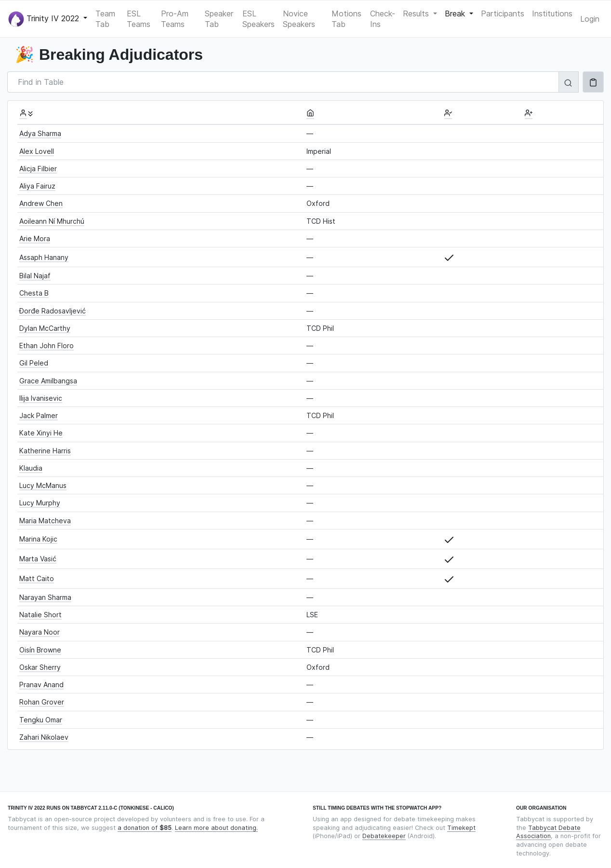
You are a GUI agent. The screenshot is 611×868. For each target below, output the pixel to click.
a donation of (145, 828)
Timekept (461, 828)
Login (590, 19)
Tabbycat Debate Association (548, 832)
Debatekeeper (384, 836)
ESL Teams (139, 19)
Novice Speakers (299, 19)
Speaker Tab (219, 19)
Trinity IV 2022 (45, 19)
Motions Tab (346, 19)
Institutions (552, 14)
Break (456, 14)
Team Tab (105, 19)
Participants (503, 14)
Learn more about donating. (216, 828)
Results (417, 14)
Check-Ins (383, 19)
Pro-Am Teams (175, 19)
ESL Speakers (259, 19)
